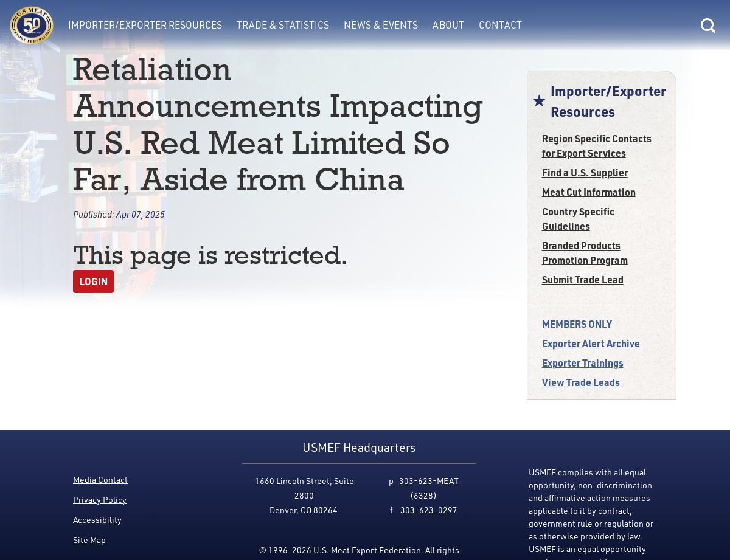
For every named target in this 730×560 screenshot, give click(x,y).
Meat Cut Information (589, 192)
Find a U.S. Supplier (585, 172)
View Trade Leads (581, 382)
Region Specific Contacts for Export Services (597, 146)
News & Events (381, 25)
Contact (500, 25)
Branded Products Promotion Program (585, 253)
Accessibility (97, 520)
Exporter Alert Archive (591, 343)
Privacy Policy (100, 500)
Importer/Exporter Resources (145, 25)
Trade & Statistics (283, 25)
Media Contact (100, 479)
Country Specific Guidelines (578, 219)
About (448, 25)
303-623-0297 (429, 510)
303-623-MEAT (429, 481)
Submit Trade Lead (583, 279)
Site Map (89, 540)
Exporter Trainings (583, 363)
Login (93, 281)
